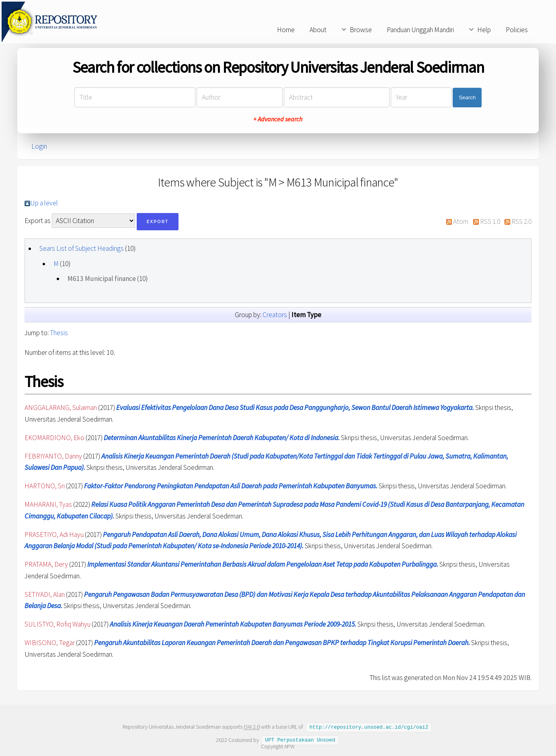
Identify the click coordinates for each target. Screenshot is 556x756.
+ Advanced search (278, 119)
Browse (361, 30)
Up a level (44, 203)
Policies (517, 30)
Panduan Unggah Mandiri (420, 30)
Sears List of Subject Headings (82, 248)
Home (286, 30)
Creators (275, 315)
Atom (461, 221)
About (318, 30)
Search (467, 97)
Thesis (59, 333)
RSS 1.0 (490, 221)
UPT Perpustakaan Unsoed (300, 740)
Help (484, 30)
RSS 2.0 (521, 221)
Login (39, 146)
